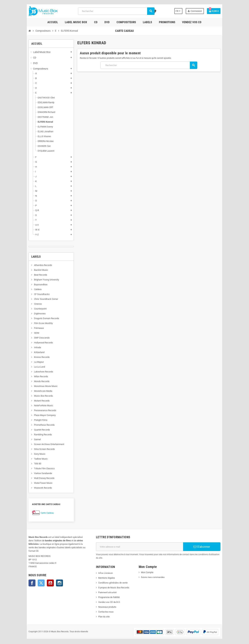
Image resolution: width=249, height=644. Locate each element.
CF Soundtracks (36, 294)
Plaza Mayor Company (39, 415)
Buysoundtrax (34, 284)
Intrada (31, 347)
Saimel (31, 439)
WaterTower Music (37, 483)
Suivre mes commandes (153, 574)
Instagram (53, 580)
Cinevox (32, 304)
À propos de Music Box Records (112, 584)
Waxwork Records (37, 488)
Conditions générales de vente (111, 579)
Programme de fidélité (107, 594)
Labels (30, 257)
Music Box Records (37, 396)
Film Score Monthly (37, 323)
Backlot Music (35, 270)
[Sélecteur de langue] (184, 11)
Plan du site (102, 613)
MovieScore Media (37, 391)
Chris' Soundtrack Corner (40, 299)
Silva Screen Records (38, 449)
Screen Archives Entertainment (43, 444)
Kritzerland (33, 352)
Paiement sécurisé (105, 589)
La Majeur (33, 362)
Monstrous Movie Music (40, 386)
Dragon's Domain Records (40, 318)
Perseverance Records (39, 410)
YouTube (44, 580)
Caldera (31, 289)
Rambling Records (37, 435)
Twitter (35, 580)
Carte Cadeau (41, 513)
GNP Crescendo (36, 338)
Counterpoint (34, 309)
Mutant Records (36, 401)
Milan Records (35, 376)
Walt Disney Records (38, 478)
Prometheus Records (38, 425)
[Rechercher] (116, 11)
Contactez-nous (104, 608)
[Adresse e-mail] (140, 547)
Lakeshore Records (37, 372)
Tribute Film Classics (38, 468)
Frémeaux (33, 328)
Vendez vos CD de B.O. (107, 599)
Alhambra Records (37, 265)
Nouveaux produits (105, 603)
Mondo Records (35, 381)
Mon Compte (148, 569)
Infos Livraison (103, 570)
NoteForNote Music (37, 406)
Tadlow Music (35, 459)
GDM (30, 333)
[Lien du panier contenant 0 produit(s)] (220, 11)
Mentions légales (105, 574)
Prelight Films (34, 420)
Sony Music (33, 454)
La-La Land (33, 367)
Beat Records (34, 275)
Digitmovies (34, 314)
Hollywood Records (37, 343)
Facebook (26, 580)
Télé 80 (31, 464)
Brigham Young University (40, 280)
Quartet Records (36, 430)
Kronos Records (36, 357)
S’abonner (207, 547)
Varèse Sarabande (37, 473)
